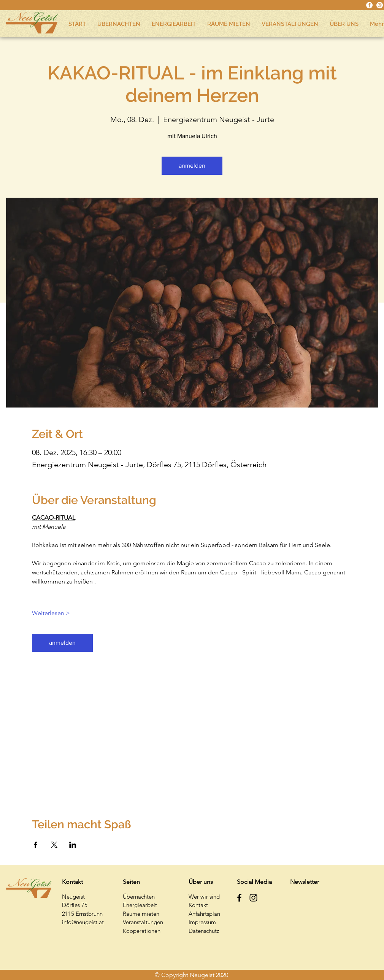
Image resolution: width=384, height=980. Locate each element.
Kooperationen (142, 931)
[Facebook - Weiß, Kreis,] (369, 5)
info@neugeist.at (83, 922)
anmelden (192, 166)
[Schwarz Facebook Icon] (239, 898)
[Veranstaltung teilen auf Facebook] (36, 845)
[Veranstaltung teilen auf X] (54, 845)
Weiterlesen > (51, 613)
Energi (131, 905)
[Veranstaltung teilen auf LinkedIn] (73, 845)
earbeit (148, 905)
